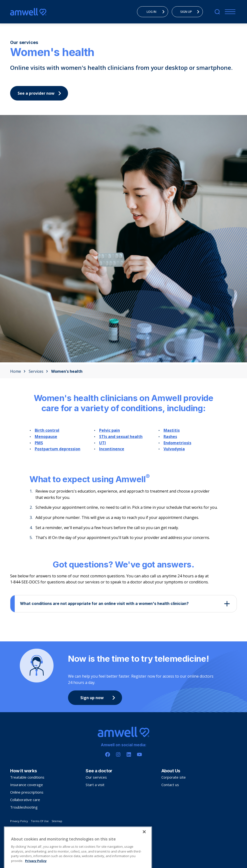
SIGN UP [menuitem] (191, 12)
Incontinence (112, 449)
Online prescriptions (27, 792)
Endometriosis (177, 443)
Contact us (170, 785)
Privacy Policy (19, 821)
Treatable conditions (27, 777)
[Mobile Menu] (229, 12)
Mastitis (172, 430)
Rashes (170, 437)
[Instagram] (118, 754)
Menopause (46, 437)
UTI (103, 443)
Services (38, 371)
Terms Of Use (40, 821)
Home (18, 371)
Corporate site (174, 777)
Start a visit (95, 785)
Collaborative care (25, 800)
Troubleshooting (24, 807)
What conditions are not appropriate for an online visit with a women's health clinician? (104, 603)
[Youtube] (139, 754)
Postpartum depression (58, 449)
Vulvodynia (174, 449)
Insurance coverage (27, 785)
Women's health (67, 371)
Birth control (47, 430)
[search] (217, 12)
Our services (96, 777)
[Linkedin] (129, 754)
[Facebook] (108, 754)
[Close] (144, 842)
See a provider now (41, 93)
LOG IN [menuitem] (157, 12)
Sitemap (57, 821)
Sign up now (99, 698)
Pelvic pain (110, 430)
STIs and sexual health (121, 437)
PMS (39, 443)
